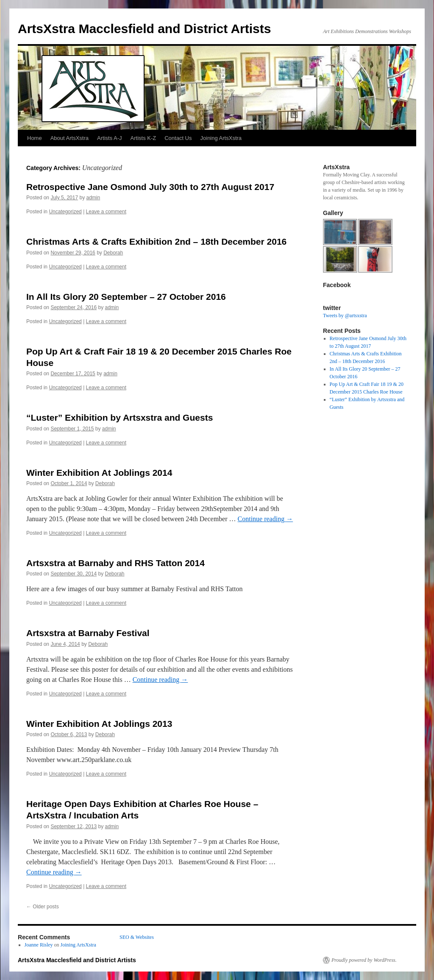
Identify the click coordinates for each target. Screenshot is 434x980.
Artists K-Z (143, 138)
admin (93, 198)
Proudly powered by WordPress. (364, 960)
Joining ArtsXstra (221, 138)
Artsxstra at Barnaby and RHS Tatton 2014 (115, 563)
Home (35, 138)
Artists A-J (110, 138)
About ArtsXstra (70, 138)
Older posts (43, 907)
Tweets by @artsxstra (345, 315)
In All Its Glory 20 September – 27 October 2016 (126, 297)
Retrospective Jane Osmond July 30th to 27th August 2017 (150, 187)
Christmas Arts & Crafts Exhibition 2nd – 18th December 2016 (156, 242)
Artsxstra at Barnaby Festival (88, 633)
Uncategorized (65, 212)
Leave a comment (106, 212)
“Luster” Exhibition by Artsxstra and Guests (120, 417)
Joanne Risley (39, 945)
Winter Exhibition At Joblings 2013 (99, 724)
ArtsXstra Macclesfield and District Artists (144, 29)
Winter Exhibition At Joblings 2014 (99, 473)
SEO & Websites (137, 937)
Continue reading (266, 519)
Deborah (113, 253)
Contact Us (178, 138)
